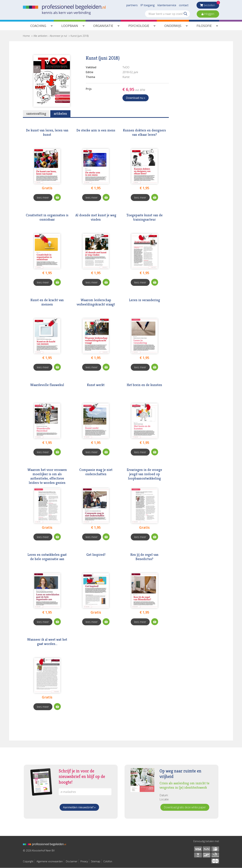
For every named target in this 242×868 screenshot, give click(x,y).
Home (26, 36)
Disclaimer (72, 861)
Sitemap (96, 861)
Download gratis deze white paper (185, 807)
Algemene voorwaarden (50, 861)
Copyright (28, 861)
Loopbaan (70, 26)
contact (184, 5)
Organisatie (103, 26)
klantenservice (167, 5)
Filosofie (204, 26)
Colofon (108, 861)
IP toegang (148, 5)
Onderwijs (173, 26)
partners (132, 5)
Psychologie (139, 26)
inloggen (209, 14)
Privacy (84, 861)
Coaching (38, 26)
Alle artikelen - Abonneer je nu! (50, 36)
